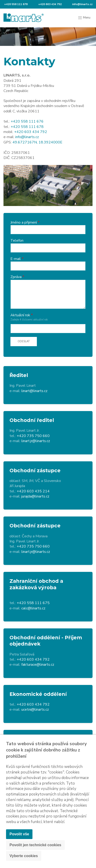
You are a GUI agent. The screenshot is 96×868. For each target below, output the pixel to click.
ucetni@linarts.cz (35, 710)
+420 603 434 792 (50, 4)
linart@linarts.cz (34, 391)
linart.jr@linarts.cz (36, 441)
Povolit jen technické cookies (35, 845)
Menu (84, 18)
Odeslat (24, 341)
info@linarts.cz (82, 4)
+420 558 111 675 (33, 603)
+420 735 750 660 (33, 436)
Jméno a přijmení (24, 222)
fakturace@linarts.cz (38, 665)
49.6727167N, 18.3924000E (37, 142)
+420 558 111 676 (27, 121)
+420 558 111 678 (16, 4)
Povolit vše (19, 834)
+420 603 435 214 (33, 491)
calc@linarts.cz (33, 608)
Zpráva (16, 277)
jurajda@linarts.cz (35, 496)
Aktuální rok (20, 315)
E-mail (16, 259)
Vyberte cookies (24, 856)
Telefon (17, 241)
